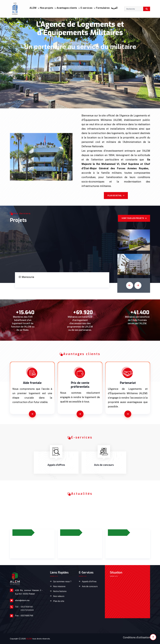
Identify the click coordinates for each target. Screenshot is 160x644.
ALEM (33, 8)
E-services (86, 8)
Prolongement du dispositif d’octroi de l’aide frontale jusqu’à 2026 (32, 546)
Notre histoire (60, 591)
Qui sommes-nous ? (62, 582)
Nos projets (47, 8)
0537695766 (24, 616)
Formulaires (103, 8)
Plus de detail (116, 196)
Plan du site (59, 601)
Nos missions (59, 586)
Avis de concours (90, 586)
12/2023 (67, 533)
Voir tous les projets (134, 218)
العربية (114, 8)
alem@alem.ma (22, 600)
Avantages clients (67, 8)
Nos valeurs (59, 596)
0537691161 (24, 608)
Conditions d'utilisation (137, 637)
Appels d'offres (89, 582)
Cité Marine (29, 282)
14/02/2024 (116, 533)
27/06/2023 (21, 533)
